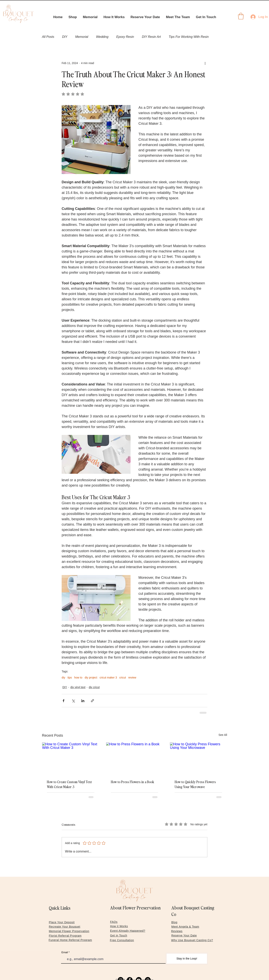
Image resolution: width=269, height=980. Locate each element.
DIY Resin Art (151, 37)
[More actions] (205, 63)
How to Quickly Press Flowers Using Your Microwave (195, 784)
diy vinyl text (78, 687)
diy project (91, 678)
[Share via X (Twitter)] (73, 701)
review (132, 678)
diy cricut (94, 687)
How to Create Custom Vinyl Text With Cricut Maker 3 (69, 784)
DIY (65, 37)
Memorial (82, 37)
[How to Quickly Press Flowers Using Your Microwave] (198, 758)
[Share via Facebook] (64, 701)
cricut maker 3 (108, 678)
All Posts (48, 37)
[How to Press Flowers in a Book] (135, 758)
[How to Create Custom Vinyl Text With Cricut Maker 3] (71, 758)
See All (223, 735)
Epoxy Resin (125, 37)
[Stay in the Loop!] (187, 959)
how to (78, 678)
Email (65, 952)
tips (70, 678)
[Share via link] (92, 701)
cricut (123, 678)
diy (63, 678)
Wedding (102, 37)
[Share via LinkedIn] (83, 701)
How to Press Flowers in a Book (133, 782)
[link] (241, 16)
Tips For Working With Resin (189, 37)
